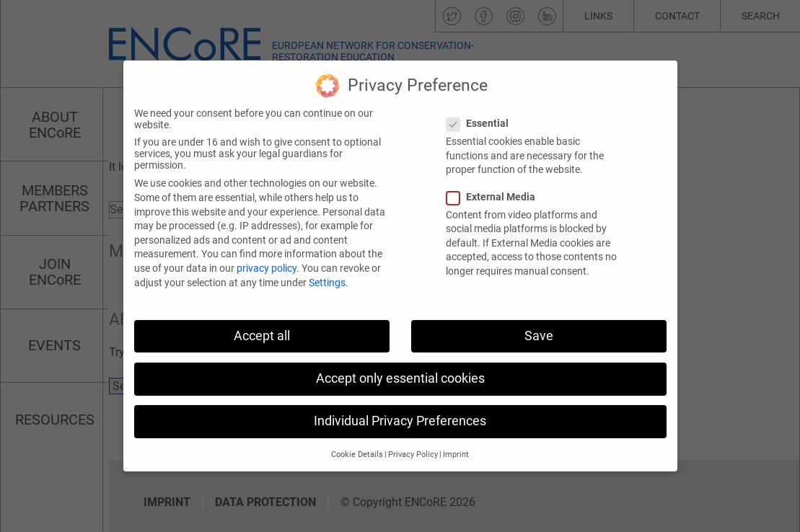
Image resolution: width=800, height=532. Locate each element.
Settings (327, 268)
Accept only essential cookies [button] (400, 364)
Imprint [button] (456, 441)
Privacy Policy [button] (413, 441)
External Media (495, 182)
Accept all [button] (262, 322)
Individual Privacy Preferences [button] (400, 407)
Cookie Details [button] (357, 441)
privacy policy (267, 254)
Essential (482, 110)
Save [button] (539, 322)
